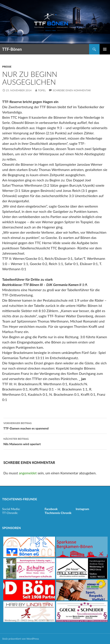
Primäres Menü (105, 49)
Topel (42, 90)
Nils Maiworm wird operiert (55, 441)
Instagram (82, 509)
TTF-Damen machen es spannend (55, 425)
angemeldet (28, 473)
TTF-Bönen (12, 49)
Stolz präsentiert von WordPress (21, 639)
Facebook (51, 509)
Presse (7, 67)
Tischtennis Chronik (58, 513)
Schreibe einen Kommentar (72, 90)
